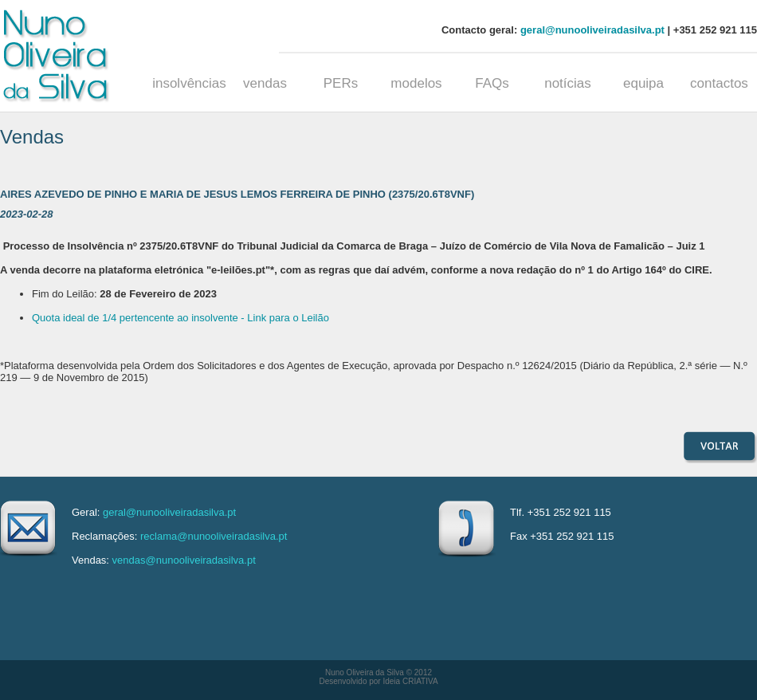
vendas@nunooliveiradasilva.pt (184, 560)
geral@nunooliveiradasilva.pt (592, 30)
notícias (568, 83)
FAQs (492, 83)
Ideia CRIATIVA (410, 681)
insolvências (189, 83)
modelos (416, 83)
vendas (265, 83)
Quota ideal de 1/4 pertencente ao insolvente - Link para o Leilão (180, 318)
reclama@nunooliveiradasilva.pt (214, 536)
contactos (719, 83)
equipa (643, 83)
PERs (341, 83)
